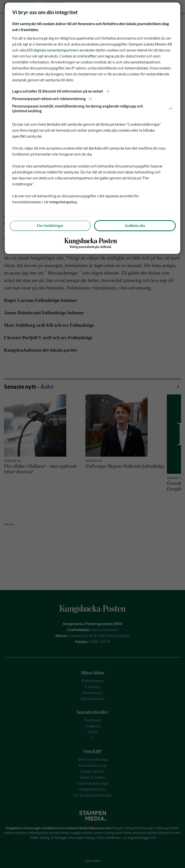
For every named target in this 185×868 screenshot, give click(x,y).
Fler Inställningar (50, 226)
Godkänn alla (135, 226)
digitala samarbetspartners (56, 50)
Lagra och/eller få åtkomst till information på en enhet (61, 91)
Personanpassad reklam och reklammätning (52, 99)
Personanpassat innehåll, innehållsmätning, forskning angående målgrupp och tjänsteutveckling (93, 108)
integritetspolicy (63, 202)
